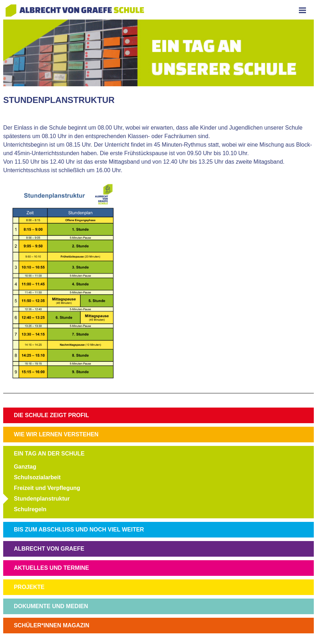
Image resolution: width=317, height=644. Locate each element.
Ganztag (25, 467)
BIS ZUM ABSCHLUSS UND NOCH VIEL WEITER (79, 530)
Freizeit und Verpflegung (47, 488)
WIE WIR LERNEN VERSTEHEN (56, 434)
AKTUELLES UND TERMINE (52, 568)
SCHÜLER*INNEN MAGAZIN (52, 625)
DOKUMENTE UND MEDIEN (51, 606)
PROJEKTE (29, 587)
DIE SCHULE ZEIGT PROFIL (52, 415)
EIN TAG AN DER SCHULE (49, 454)
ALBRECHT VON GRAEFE (49, 549)
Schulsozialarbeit (37, 477)
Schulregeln (30, 509)
